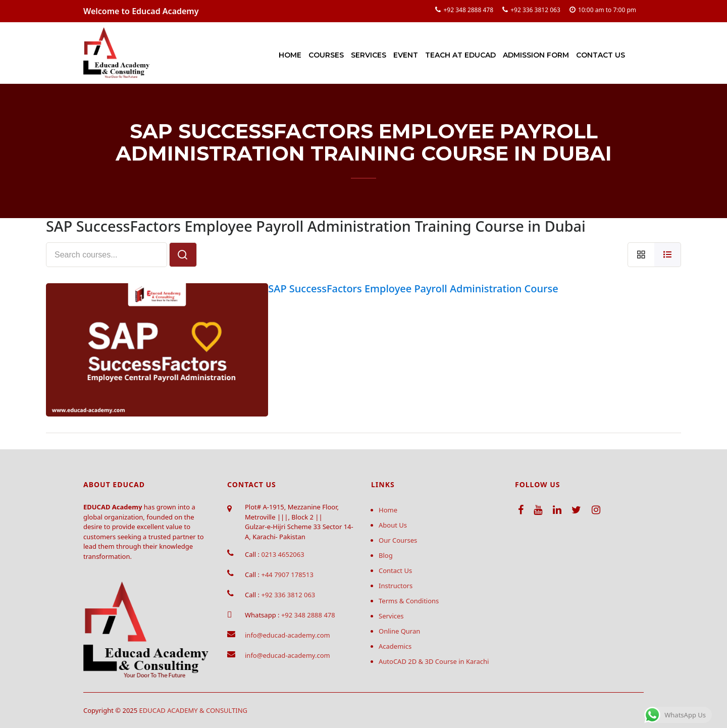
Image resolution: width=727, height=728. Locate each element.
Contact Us (601, 55)
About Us (393, 525)
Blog (386, 555)
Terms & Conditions (409, 601)
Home (290, 55)
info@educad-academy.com (288, 635)
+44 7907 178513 (287, 575)
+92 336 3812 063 (535, 10)
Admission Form (536, 55)
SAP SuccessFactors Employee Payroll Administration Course (413, 289)
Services (369, 55)
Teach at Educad (460, 55)
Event (406, 55)
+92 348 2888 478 (468, 10)
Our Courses (398, 540)
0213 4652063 (282, 554)
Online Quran (399, 631)
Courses (326, 55)
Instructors (396, 586)
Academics (395, 646)
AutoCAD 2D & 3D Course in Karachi (434, 661)
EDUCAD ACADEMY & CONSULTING (194, 710)
